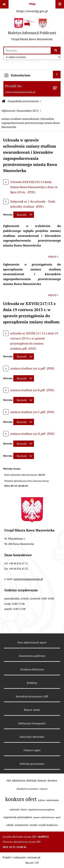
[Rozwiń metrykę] (24, 215)
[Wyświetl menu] (60, 4)
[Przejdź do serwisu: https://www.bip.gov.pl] (32, 7)
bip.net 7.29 (32, 863)
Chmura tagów (32, 750)
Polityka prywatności (32, 764)
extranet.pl (34, 857)
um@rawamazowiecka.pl (28, 579)
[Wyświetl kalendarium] (57, 75)
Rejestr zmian (32, 710)
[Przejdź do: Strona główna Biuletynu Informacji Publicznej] (4, 101)
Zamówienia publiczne (32, 656)
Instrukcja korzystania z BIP (32, 696)
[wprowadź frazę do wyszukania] (27, 50)
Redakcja (32, 683)
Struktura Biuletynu (32, 669)
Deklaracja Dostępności (32, 723)
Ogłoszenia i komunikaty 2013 (20, 111)
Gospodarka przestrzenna (23, 101)
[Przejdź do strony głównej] (32, 31)
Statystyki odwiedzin (32, 737)
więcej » (53, 256)
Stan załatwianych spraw (32, 642)
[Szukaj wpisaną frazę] (56, 50)
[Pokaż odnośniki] (4, 4)
